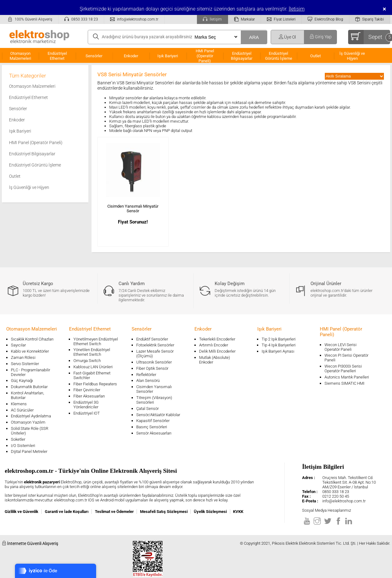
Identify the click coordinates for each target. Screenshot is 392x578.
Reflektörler (146, 375)
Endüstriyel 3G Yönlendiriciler (86, 405)
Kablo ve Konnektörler (30, 351)
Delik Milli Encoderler (217, 351)
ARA (254, 37)
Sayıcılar (18, 345)
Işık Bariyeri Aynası (278, 351)
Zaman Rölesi (23, 357)
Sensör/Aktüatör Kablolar (158, 415)
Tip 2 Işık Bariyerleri (279, 339)
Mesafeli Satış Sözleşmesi (164, 512)
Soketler (18, 439)
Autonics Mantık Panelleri (347, 377)
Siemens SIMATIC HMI (344, 383)
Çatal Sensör (147, 409)
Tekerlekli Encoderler (217, 339)
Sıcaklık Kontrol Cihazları (32, 339)
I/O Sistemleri (23, 446)
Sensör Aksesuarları (154, 433)
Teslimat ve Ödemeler (114, 512)
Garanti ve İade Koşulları (67, 512)
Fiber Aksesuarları (89, 396)
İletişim (297, 9)
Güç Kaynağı (22, 381)
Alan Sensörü (148, 381)
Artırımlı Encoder (214, 345)
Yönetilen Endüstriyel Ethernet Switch (92, 352)
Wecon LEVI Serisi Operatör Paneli (341, 347)
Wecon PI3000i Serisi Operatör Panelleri (343, 369)
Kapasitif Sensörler (153, 421)
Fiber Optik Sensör (152, 368)
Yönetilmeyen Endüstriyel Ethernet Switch (96, 341)
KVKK (238, 512)
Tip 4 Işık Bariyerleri (279, 345)
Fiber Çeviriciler (87, 390)
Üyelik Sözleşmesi (210, 512)
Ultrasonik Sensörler (154, 362)
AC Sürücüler (22, 410)
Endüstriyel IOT (87, 413)
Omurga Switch (87, 361)
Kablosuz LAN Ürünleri (93, 367)
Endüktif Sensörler (152, 339)
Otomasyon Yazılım (28, 422)
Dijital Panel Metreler (29, 451)
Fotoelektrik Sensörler (155, 345)
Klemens (19, 404)
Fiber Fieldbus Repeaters (95, 384)
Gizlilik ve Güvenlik (21, 512)
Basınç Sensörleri (152, 427)
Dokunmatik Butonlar (29, 387)
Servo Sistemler (25, 364)
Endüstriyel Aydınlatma (31, 416)
